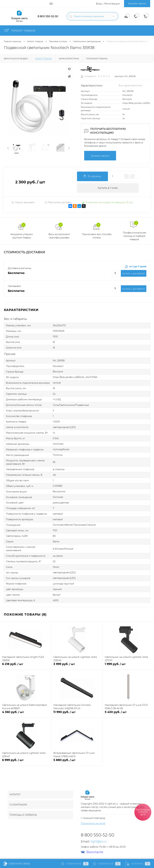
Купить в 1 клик (108, 188)
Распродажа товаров (143, 812)
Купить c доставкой (134, 273)
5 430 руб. (128, 714)
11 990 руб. (77, 714)
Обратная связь (17, 864)
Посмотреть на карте (93, 823)
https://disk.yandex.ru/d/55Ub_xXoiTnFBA (75, 377)
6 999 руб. (26, 762)
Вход (99, 4)
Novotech (127, 95)
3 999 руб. (77, 666)
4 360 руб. (26, 714)
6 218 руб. (26, 666)
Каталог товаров (20, 30)
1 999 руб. (128, 666)
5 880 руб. (77, 762)
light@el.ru (98, 842)
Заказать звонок (137, 4)
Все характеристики (131, 85)
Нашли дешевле (23, 202)
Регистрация (112, 4)
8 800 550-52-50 (48, 16)
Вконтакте (92, 852)
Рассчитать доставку (58, 202)
